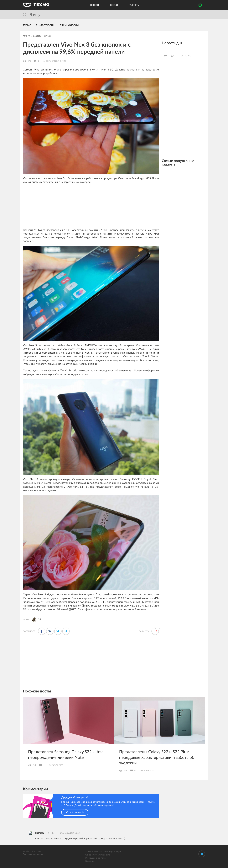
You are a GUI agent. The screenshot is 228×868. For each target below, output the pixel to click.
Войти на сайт (75, 812)
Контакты (90, 861)
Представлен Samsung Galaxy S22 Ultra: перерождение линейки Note (65, 755)
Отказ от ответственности (98, 855)
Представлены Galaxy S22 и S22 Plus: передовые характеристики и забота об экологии (157, 757)
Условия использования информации (103, 852)
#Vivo (27, 25)
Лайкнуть (144, 631)
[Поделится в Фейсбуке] (42, 631)
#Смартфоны (45, 25)
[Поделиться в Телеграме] (66, 631)
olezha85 (39, 833)
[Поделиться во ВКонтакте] (50, 631)
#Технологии (69, 25)
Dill (39, 620)
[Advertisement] (91, 208)
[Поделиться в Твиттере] (58, 631)
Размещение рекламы (96, 858)
